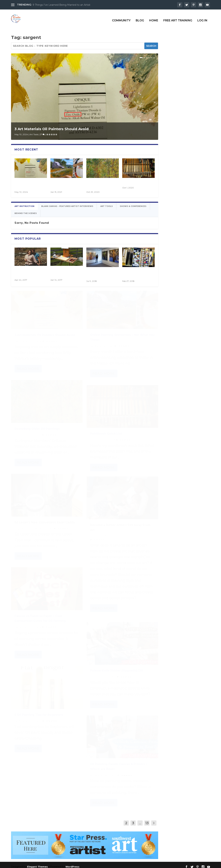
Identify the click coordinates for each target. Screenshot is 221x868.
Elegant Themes (37, 864)
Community (121, 17)
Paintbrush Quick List (136, 179)
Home (154, 17)
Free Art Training (178, 17)
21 (42, 436)
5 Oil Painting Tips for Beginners (39, 716)
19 (42, 628)
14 (42, 722)
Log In (202, 17)
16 (117, 777)
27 (42, 131)
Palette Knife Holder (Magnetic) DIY (117, 672)
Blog (140, 17)
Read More (28, 370)
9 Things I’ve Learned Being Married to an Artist (61, 5)
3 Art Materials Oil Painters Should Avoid (52, 126)
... (140, 820)
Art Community (113, 540)
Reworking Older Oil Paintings (37, 430)
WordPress (72, 864)
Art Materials (35, 530)
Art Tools (34, 131)
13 (116, 441)
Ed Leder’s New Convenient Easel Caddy (45, 524)
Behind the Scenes (141, 540)
